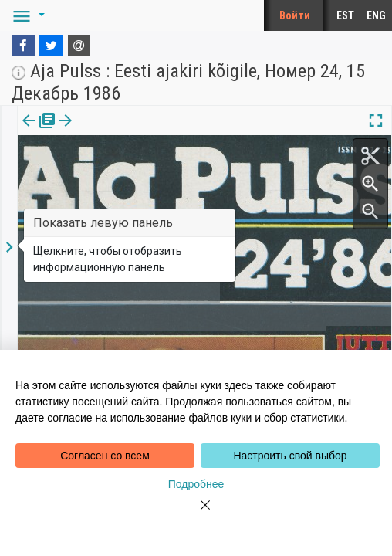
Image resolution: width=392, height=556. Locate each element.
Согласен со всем (105, 456)
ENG (376, 15)
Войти (295, 15)
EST (345, 15)
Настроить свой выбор (290, 456)
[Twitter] (51, 46)
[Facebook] (23, 46)
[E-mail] (79, 46)
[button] (26, 15)
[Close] (196, 514)
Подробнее (196, 484)
